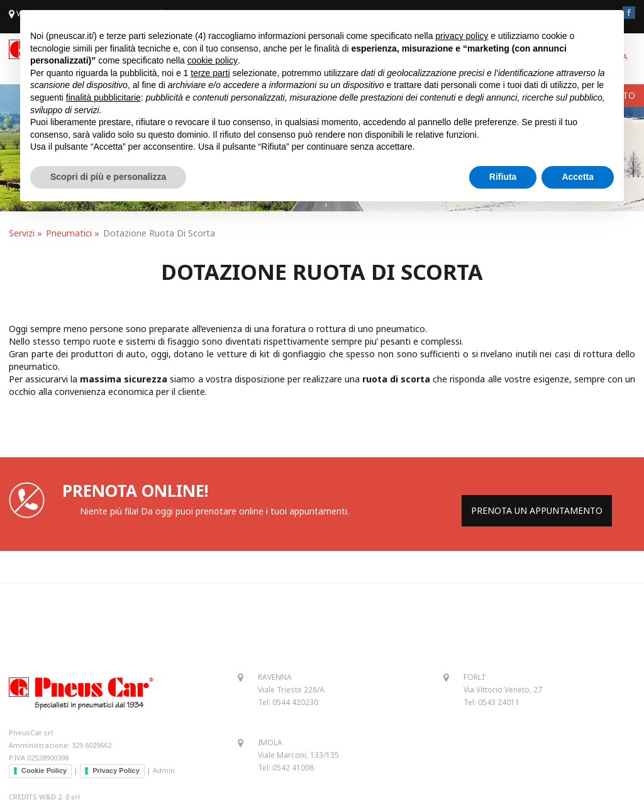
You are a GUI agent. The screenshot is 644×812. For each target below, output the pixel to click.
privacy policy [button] (462, 36)
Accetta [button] (578, 177)
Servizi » (25, 233)
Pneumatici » (73, 233)
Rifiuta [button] (503, 177)
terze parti (210, 73)
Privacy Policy (116, 770)
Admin (164, 770)
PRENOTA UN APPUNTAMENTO (537, 510)
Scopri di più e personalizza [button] (108, 177)
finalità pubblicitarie (103, 97)
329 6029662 (92, 745)
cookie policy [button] (213, 60)
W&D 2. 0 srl (59, 797)
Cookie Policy (44, 770)
